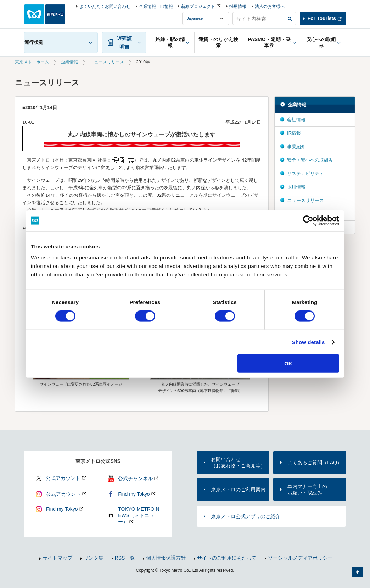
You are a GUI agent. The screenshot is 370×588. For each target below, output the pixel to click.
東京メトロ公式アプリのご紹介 (246, 516)
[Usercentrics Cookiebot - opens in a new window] (308, 220)
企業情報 (69, 62)
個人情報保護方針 (166, 558)
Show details (309, 342)
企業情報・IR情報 (156, 6)
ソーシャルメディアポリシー (300, 558)
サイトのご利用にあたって (227, 558)
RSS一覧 (125, 558)
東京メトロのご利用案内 (238, 489)
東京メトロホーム (32, 62)
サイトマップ (57, 558)
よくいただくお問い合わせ (105, 6)
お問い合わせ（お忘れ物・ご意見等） (238, 463)
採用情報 (238, 6)
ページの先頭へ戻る (358, 572)
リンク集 (94, 558)
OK (288, 363)
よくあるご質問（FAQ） (315, 463)
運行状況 (34, 42)
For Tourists (322, 18)
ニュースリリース (107, 62)
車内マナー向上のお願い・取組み (307, 489)
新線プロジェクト (198, 6)
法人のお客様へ (270, 6)
